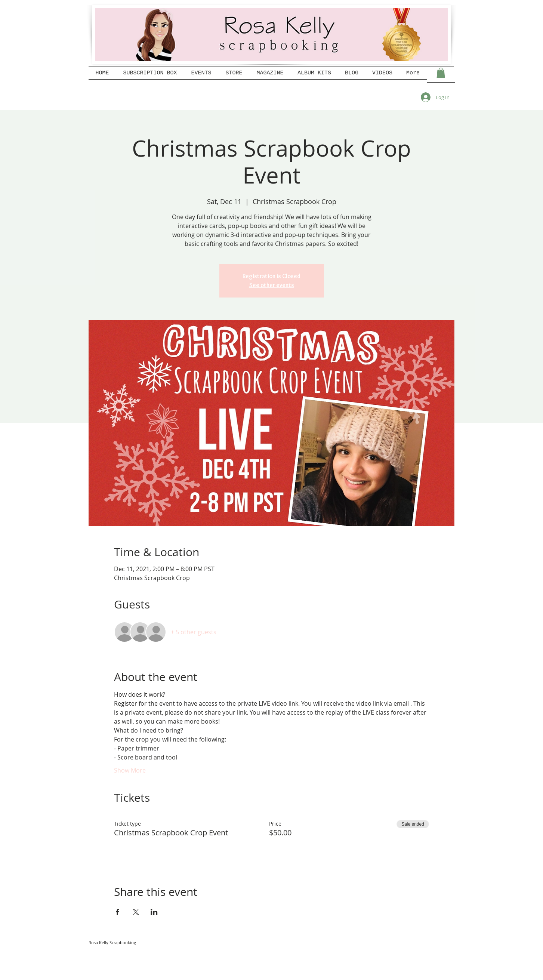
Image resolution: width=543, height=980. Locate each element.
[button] (441, 73)
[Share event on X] (136, 912)
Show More (130, 770)
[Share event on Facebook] (118, 912)
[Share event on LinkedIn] (154, 912)
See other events (272, 285)
